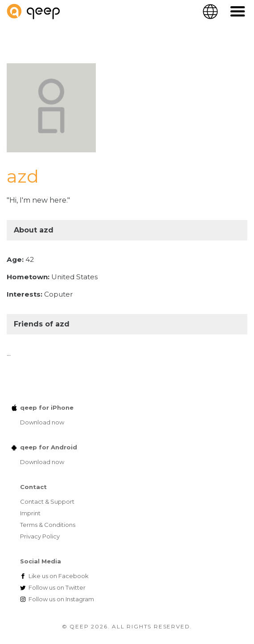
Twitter (57, 587)
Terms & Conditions (48, 525)
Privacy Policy (40, 536)
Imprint (30, 513)
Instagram (61, 599)
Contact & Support (47, 501)
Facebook (59, 576)
